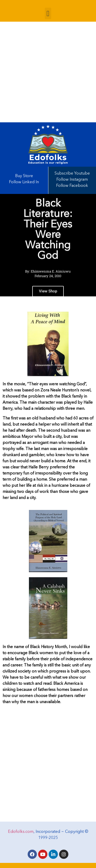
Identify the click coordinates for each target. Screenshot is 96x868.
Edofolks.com (21, 832)
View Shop (48, 295)
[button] (48, 13)
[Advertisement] (48, 72)
